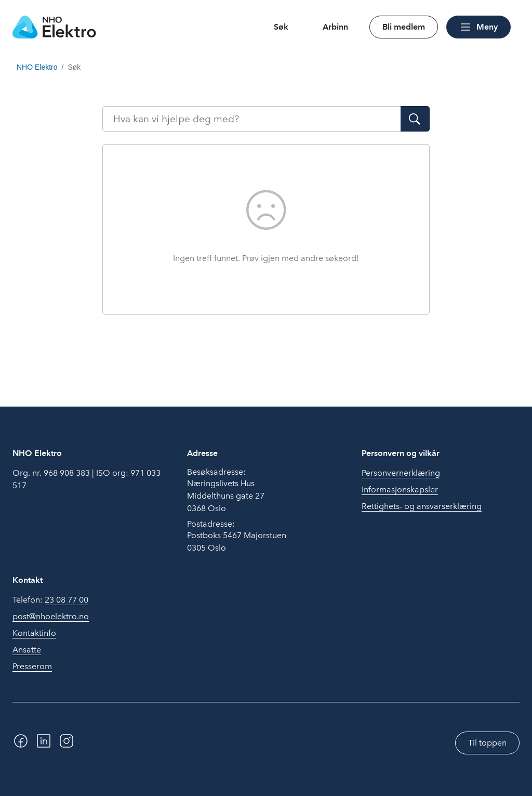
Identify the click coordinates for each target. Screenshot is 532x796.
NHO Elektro (37, 67)
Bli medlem (404, 27)
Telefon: (50, 600)
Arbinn (335, 27)
